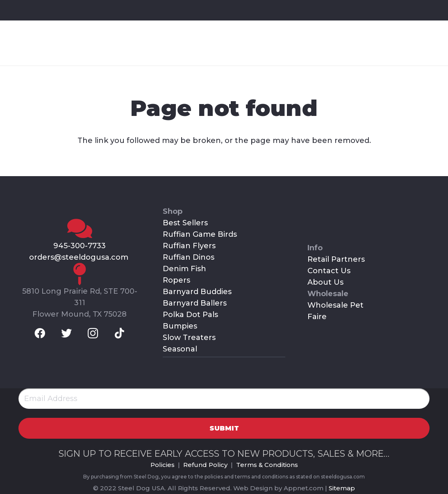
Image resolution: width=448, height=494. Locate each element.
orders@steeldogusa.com (80, 257)
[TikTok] (85, 10)
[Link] (54, 43)
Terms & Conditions (267, 465)
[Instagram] (64, 10)
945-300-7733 (80, 246)
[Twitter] (42, 10)
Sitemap (342, 488)
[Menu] (421, 43)
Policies (163, 465)
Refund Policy (205, 465)
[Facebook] (20, 10)
